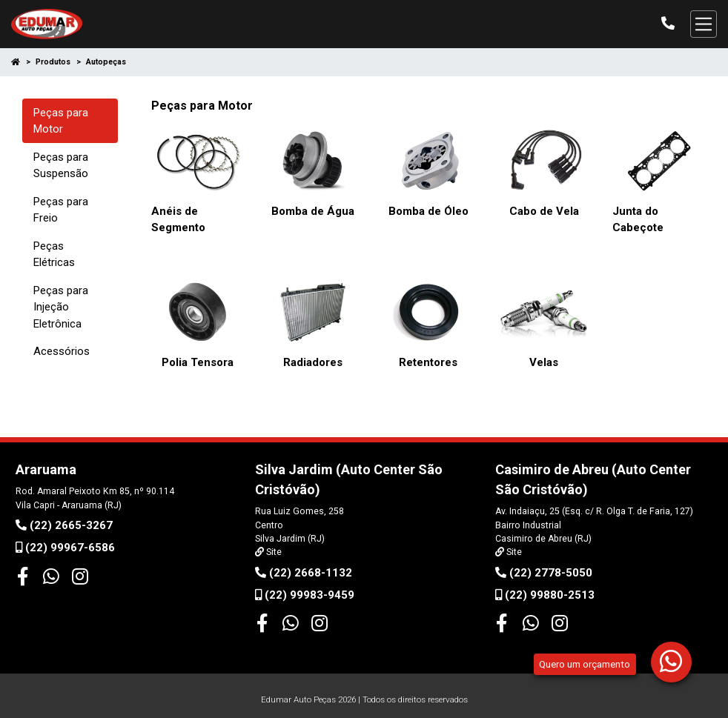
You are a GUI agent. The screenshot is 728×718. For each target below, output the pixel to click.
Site (273, 552)
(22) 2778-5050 (544, 573)
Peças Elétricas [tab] (54, 255)
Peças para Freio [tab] (61, 210)
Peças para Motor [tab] (61, 121)
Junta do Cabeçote (638, 220)
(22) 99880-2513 (545, 595)
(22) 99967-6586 (65, 548)
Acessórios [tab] (62, 351)
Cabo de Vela (544, 211)
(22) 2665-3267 (64, 525)
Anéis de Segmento (178, 220)
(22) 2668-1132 (304, 573)
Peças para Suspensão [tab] (61, 166)
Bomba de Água (313, 211)
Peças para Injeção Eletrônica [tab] (61, 307)
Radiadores (313, 362)
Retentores (428, 362)
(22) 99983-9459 (305, 595)
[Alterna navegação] (704, 24)
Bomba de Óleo (428, 211)
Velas (544, 362)
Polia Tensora (198, 362)
